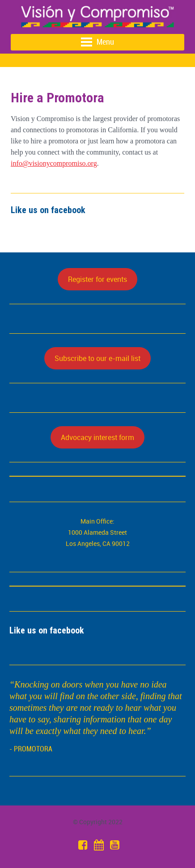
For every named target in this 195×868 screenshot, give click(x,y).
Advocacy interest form (97, 437)
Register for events (97, 279)
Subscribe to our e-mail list (97, 358)
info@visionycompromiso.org (54, 163)
